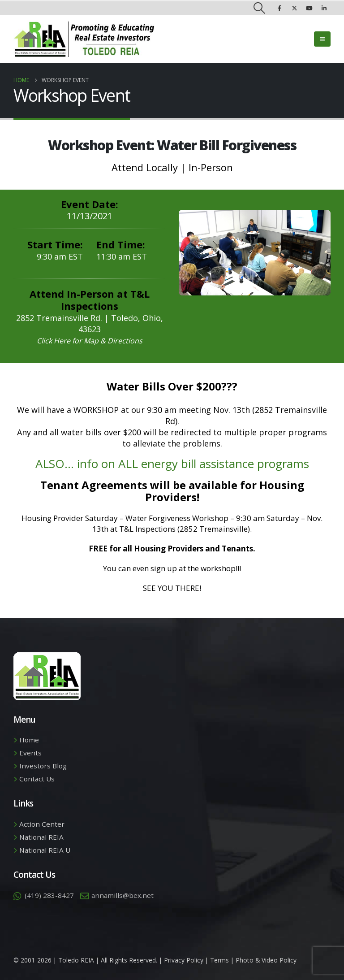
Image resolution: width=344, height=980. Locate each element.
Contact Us (37, 779)
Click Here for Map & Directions (90, 341)
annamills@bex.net (123, 895)
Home (29, 740)
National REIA (41, 837)
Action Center (42, 824)
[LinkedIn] (324, 8)
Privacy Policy (184, 960)
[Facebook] (279, 8)
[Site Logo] (84, 39)
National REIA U (45, 850)
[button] (260, 8)
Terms (219, 960)
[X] (294, 8)
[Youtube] (309, 8)
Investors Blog (43, 766)
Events (30, 753)
